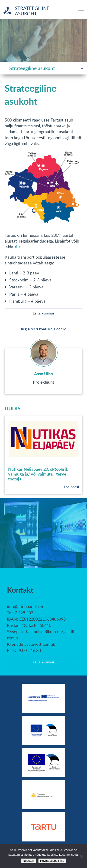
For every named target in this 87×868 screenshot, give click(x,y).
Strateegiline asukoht (32, 68)
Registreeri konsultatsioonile (43, 329)
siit (17, 247)
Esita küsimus (43, 313)
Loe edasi (71, 487)
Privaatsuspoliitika (52, 861)
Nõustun (28, 861)
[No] (81, 856)
